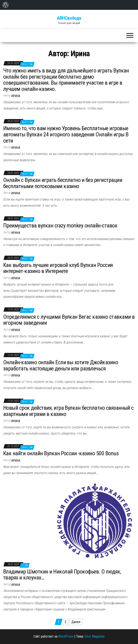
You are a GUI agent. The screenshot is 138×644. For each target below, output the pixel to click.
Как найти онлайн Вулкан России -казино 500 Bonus (61, 453)
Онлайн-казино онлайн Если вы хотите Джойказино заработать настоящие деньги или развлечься (61, 365)
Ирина (16, 96)
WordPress (66, 636)
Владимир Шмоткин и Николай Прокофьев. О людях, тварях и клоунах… (62, 575)
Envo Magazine (95, 636)
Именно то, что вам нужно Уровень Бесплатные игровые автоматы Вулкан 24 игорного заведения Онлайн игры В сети (66, 134)
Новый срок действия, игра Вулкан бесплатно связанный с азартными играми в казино (68, 411)
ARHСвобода (69, 18)
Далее (76, 622)
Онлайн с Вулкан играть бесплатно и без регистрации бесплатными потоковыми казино (63, 183)
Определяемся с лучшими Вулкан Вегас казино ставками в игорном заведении (69, 320)
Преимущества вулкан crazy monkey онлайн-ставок (60, 225)
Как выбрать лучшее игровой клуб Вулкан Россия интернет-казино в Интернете (58, 268)
